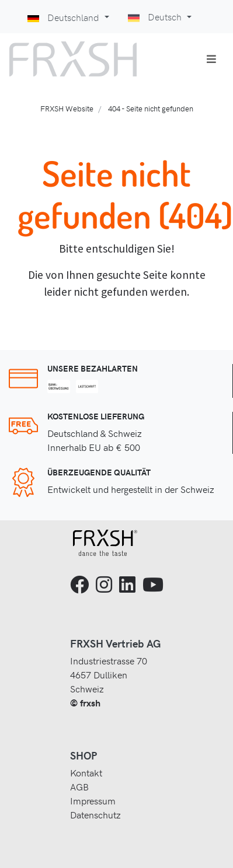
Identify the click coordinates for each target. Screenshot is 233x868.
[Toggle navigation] (211, 59)
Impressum (93, 800)
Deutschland (65, 17)
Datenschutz (95, 814)
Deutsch (156, 16)
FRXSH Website (67, 108)
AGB (79, 786)
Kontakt (86, 772)
